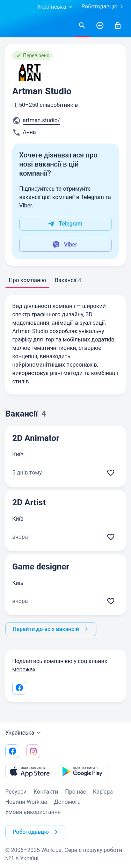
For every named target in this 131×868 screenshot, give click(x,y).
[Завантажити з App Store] (30, 771)
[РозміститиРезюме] (100, 26)
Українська (24, 733)
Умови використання (33, 812)
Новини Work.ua (26, 802)
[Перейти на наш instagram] (33, 751)
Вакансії (68, 280)
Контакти (46, 792)
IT (14, 105)
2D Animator (36, 438)
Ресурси (16, 792)
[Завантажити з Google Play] (83, 771)
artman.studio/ (41, 120)
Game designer (41, 567)
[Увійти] (118, 26)
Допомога (67, 802)
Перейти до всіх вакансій (52, 629)
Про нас (75, 792)
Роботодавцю (104, 7)
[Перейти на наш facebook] (12, 751)
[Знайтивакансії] (82, 26)
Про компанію (27, 280)
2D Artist (29, 502)
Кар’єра (103, 792)
